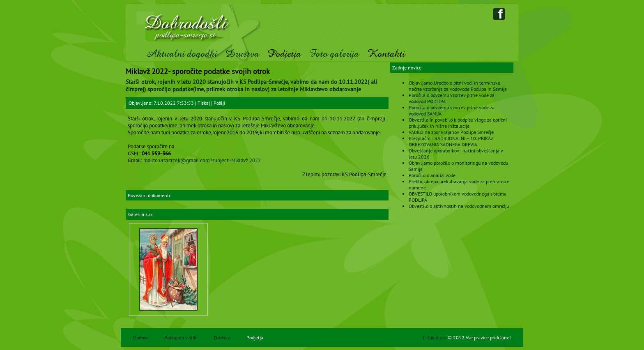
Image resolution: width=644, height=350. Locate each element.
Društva (242, 54)
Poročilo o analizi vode (432, 175)
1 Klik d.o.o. (435, 337)
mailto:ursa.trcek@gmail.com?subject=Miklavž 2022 (202, 160)
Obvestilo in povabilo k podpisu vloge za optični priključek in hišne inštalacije (458, 123)
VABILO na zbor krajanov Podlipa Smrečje (451, 132)
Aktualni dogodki (181, 54)
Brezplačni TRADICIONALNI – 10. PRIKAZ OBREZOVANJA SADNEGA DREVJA (451, 141)
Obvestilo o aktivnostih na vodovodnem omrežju (459, 206)
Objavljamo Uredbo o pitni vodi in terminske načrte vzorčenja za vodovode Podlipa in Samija (458, 86)
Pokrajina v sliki (181, 337)
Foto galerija (334, 54)
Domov (140, 337)
